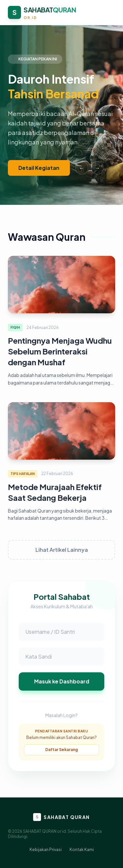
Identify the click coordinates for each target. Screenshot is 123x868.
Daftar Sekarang (61, 750)
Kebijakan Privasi (46, 850)
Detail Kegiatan (39, 168)
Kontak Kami (82, 850)
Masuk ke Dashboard (62, 681)
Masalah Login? (61, 715)
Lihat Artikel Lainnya (62, 550)
